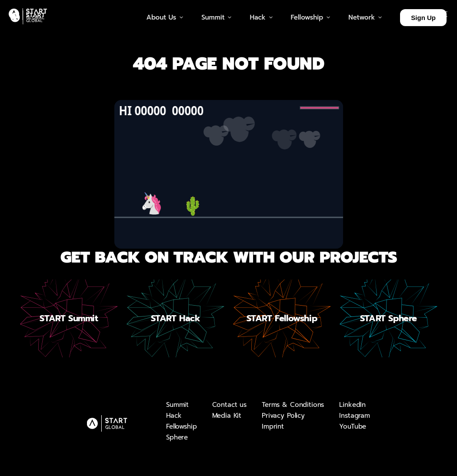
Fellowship (182, 426)
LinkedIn (352, 405)
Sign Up (423, 18)
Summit (177, 405)
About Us (165, 17)
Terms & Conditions (293, 405)
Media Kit (227, 416)
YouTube (353, 426)
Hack (174, 416)
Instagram (355, 416)
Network (365, 17)
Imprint (273, 426)
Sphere (177, 437)
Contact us (230, 405)
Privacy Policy (283, 416)
